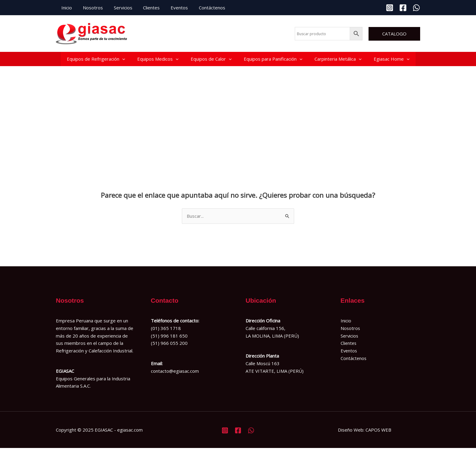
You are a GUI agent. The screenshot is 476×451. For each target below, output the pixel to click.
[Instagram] (390, 8)
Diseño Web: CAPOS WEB (365, 432)
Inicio (66, 8)
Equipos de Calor (211, 60)
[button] (394, 34)
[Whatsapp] (416, 8)
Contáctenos (202, 8)
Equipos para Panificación (273, 60)
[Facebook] (403, 8)
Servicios (119, 8)
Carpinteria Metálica (338, 60)
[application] (122, 60)
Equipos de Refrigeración (96, 60)
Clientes (145, 8)
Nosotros (90, 8)
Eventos (171, 8)
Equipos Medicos (158, 60)
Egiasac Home (392, 60)
